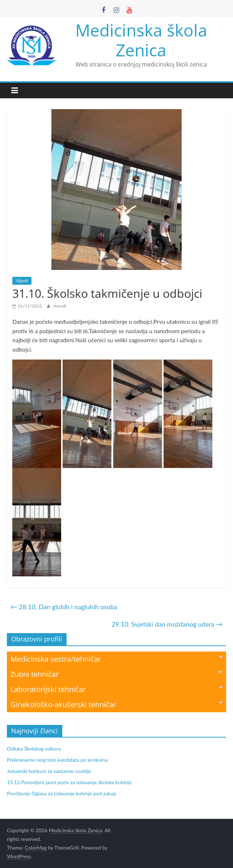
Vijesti (22, 281)
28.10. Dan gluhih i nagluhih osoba (64, 607)
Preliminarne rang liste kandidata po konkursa (57, 760)
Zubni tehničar (116, 674)
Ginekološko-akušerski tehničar (116, 704)
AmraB (60, 306)
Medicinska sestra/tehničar (116, 659)
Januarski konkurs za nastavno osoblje (49, 771)
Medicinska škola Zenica (141, 40)
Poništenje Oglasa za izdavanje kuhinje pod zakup (62, 793)
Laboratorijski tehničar (116, 689)
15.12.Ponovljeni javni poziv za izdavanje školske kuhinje (69, 782)
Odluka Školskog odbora (34, 749)
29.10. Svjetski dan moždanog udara (167, 624)
